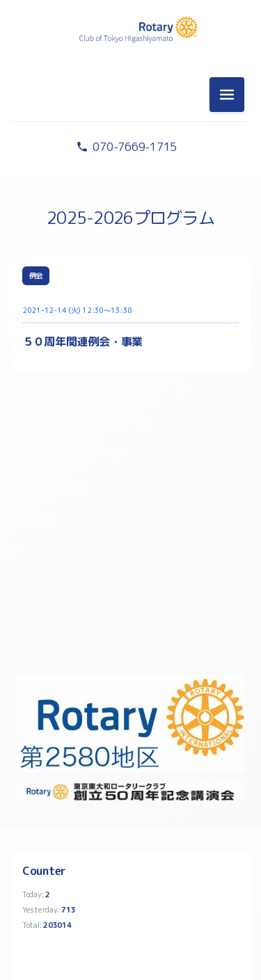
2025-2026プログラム (130, 218)
